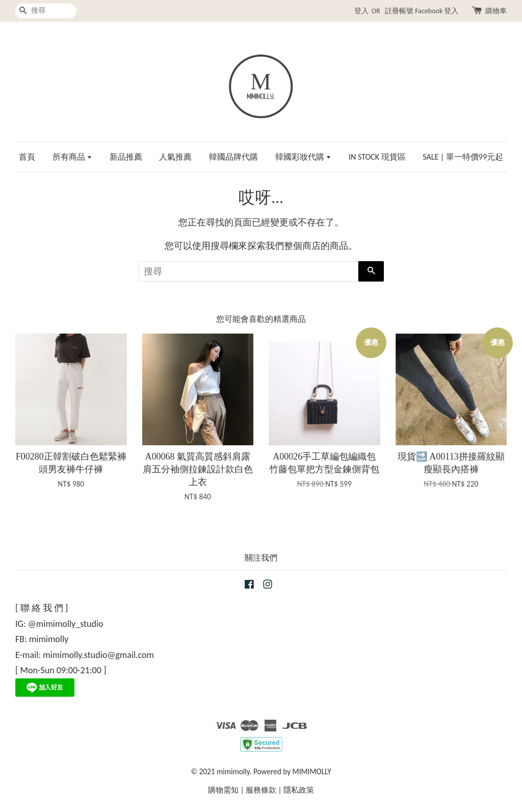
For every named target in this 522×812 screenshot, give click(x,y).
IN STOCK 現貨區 (377, 157)
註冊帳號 (399, 11)
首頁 (27, 157)
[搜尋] (46, 11)
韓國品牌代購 (233, 157)
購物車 (496, 11)
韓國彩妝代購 (304, 157)
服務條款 (261, 790)
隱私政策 (299, 790)
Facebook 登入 (437, 11)
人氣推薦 (175, 157)
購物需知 (223, 790)
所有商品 (73, 157)
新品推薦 (126, 157)
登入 (361, 11)
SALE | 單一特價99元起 (463, 157)
